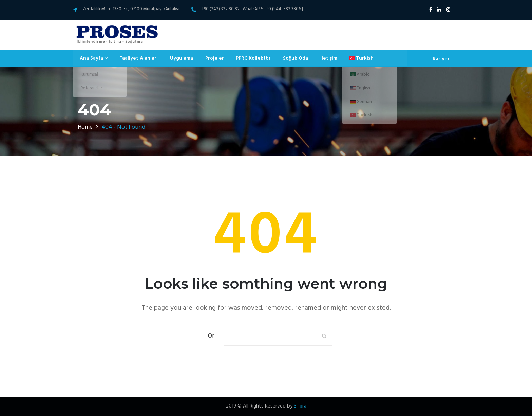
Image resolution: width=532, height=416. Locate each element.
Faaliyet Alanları (135, 59)
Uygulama (176, 59)
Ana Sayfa (92, 59)
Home (85, 127)
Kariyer (441, 59)
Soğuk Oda (285, 59)
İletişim (317, 59)
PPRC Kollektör (244, 59)
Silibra (300, 406)
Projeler (207, 59)
